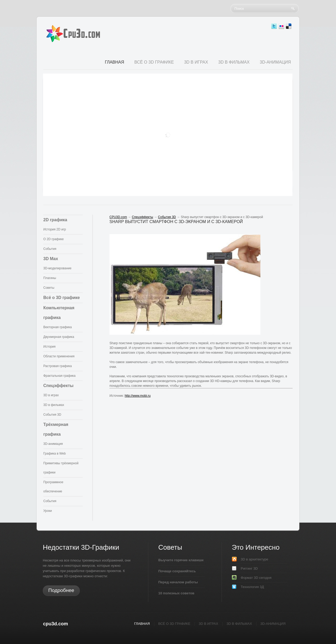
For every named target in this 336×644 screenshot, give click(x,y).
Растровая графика (57, 366)
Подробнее (61, 590)
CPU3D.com (118, 217)
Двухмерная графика (59, 337)
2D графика (55, 220)
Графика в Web (54, 454)
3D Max (51, 259)
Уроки (48, 511)
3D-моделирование (57, 268)
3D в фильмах (54, 405)
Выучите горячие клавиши (181, 560)
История (49, 347)
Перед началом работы (178, 582)
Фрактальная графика (59, 376)
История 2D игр (55, 229)
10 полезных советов (176, 593)
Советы (49, 288)
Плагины (50, 278)
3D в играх (51, 395)
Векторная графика (57, 327)
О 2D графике (54, 239)
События (50, 249)
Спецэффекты (58, 386)
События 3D (52, 415)
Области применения (59, 356)
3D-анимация (53, 444)
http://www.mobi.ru (138, 396)
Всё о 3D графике (62, 298)
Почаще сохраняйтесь (177, 571)
